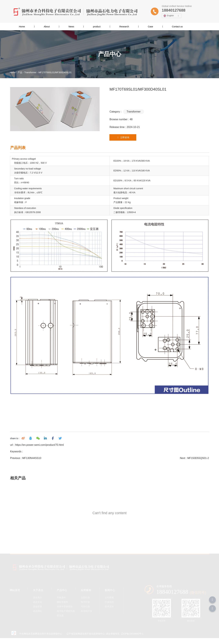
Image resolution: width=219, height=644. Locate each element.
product (97, 27)
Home (22, 27)
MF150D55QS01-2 (198, 460)
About (47, 27)
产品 (20, 72)
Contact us (177, 27)
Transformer (30, 72)
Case (151, 27)
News (71, 27)
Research (124, 27)
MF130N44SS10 (31, 460)
